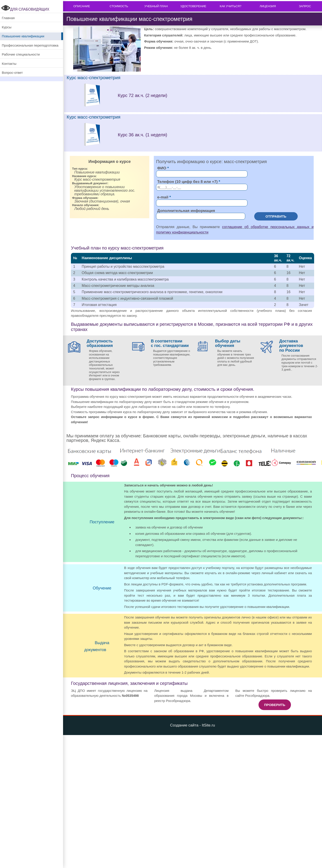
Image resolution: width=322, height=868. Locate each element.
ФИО (162, 168)
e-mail (163, 197)
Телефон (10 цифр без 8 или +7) (187, 182)
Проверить (275, 705)
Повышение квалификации (23, 36)
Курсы (7, 27)
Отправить (276, 216)
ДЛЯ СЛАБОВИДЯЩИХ (25, 9)
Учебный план (156, 6)
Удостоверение (193, 6)
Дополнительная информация (186, 211)
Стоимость (119, 6)
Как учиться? (231, 6)
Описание (82, 6)
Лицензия (268, 6)
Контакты (9, 64)
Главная (8, 18)
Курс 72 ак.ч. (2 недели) (143, 95)
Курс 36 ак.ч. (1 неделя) (142, 135)
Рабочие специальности (21, 54)
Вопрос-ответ (12, 73)
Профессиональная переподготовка (30, 45)
